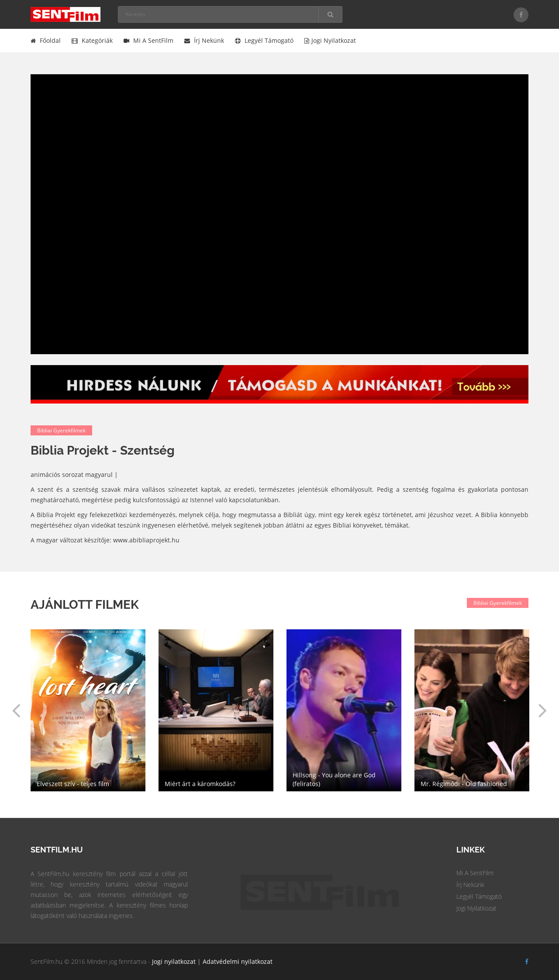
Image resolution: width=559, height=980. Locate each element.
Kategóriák (92, 40)
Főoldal (46, 40)
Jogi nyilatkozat (330, 40)
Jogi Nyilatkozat (476, 908)
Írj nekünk (204, 40)
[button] (16, 710)
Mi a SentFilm (148, 40)
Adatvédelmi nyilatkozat (238, 961)
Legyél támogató (264, 40)
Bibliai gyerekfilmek (61, 430)
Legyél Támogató (479, 896)
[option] (344, 710)
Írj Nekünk (470, 885)
